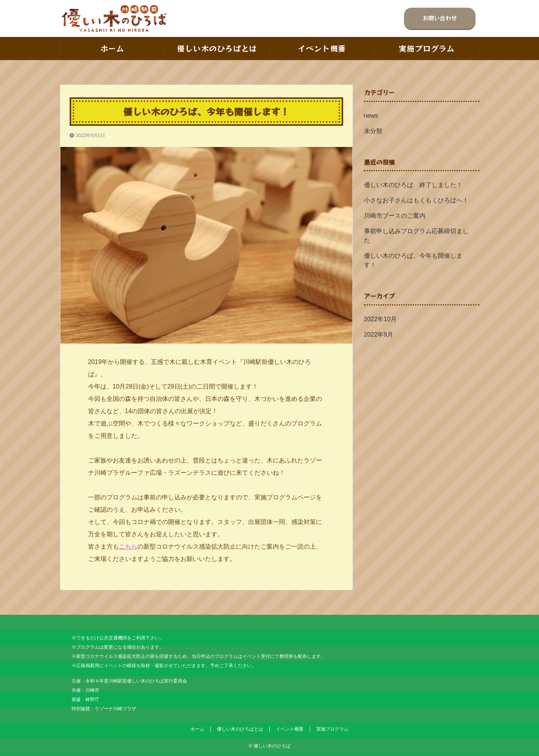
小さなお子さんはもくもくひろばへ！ (416, 200)
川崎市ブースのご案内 (395, 216)
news (371, 116)
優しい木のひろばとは (217, 48)
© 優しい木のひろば (269, 746)
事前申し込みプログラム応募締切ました (416, 236)
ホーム (112, 48)
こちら (128, 547)
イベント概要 (322, 48)
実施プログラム (427, 48)
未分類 (373, 131)
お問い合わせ (440, 18)
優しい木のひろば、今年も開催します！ (413, 260)
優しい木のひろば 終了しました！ (416, 185)
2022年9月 (379, 335)
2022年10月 (380, 319)
